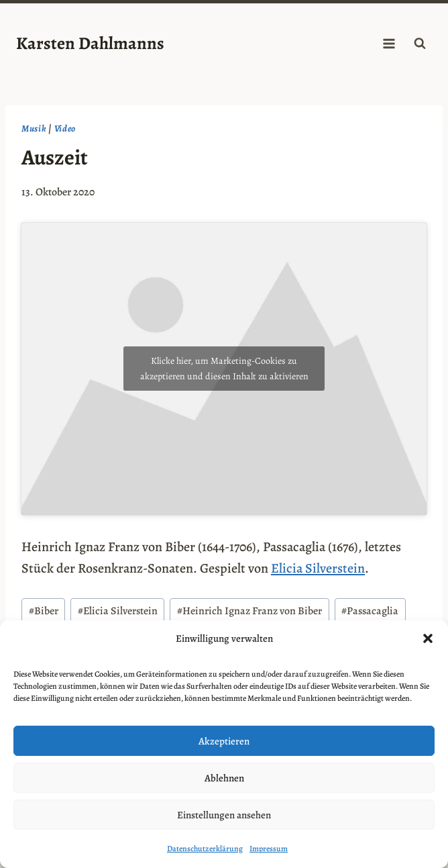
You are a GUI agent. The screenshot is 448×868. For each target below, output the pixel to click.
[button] (428, 638)
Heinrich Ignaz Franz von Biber (249, 611)
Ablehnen (224, 778)
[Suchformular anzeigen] (420, 44)
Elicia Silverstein (318, 568)
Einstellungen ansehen (224, 815)
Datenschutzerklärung (205, 849)
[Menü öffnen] (389, 43)
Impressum (269, 849)
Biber (44, 611)
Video (65, 129)
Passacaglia (370, 611)
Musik (34, 129)
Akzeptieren (224, 741)
